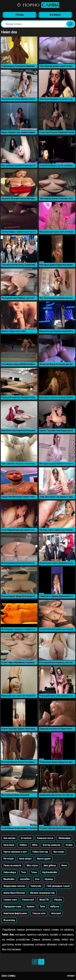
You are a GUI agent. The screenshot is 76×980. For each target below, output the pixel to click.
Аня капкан (9, 838)
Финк (64, 866)
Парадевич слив (12, 907)
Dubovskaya (10, 872)
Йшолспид (9, 920)
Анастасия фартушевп (15, 913)
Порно (38, 5)
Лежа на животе (12, 866)
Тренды (19, 15)
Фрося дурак (44, 859)
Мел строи (32, 866)
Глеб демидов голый (58, 886)
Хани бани (9, 845)
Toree (34, 872)
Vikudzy (58, 900)
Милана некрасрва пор (42, 893)
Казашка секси (45, 838)
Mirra (35, 845)
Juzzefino (25, 879)
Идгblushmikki (50, 872)
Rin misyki (9, 859)
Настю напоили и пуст (15, 852)
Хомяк (69, 845)
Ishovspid (56, 913)
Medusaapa (64, 838)
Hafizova (54, 907)
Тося (23, 872)
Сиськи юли (39, 913)
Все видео (55, 15)
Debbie (23, 845)
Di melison (26, 838)
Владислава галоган (14, 886)
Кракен (30, 907)
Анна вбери (25, 859)
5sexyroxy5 (28, 900)
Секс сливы (8, 976)
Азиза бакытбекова (14, 893)
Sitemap (71, 976)
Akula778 (44, 900)
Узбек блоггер (40, 852)
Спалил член (10, 900)
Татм (42, 907)
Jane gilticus (49, 866)
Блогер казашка (51, 845)
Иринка (49, 879)
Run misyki (59, 852)
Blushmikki (9, 879)
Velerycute (36, 886)
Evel (37, 879)
